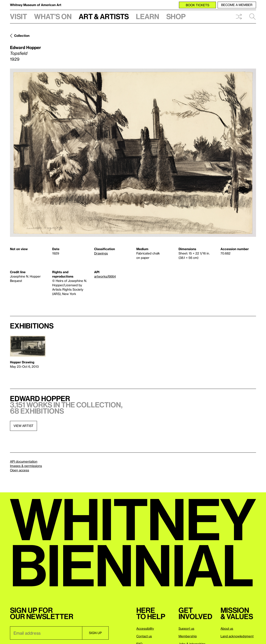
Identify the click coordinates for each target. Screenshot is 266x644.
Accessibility (145, 628)
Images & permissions (26, 466)
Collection (22, 36)
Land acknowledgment (237, 636)
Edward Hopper (25, 47)
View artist (23, 426)
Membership (188, 636)
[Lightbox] (133, 153)
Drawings (101, 253)
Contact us (144, 636)
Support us (186, 628)
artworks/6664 (105, 276)
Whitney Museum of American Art (36, 5)
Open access (20, 470)
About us (227, 628)
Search (252, 17)
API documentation (24, 461)
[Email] (46, 633)
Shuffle (239, 17)
